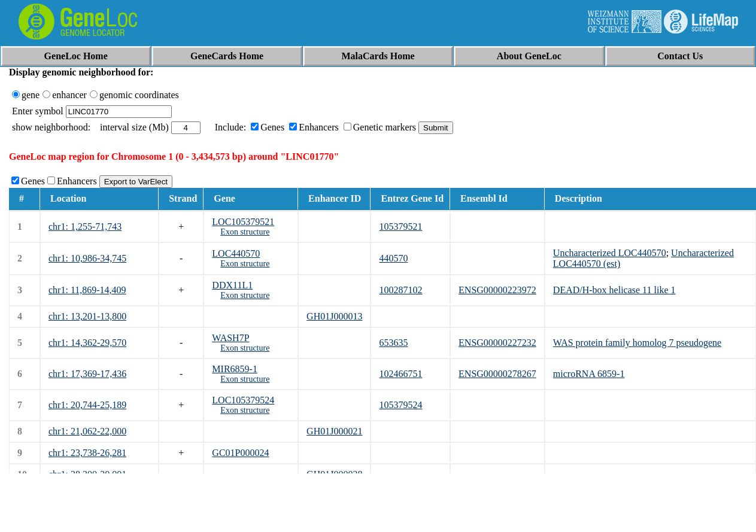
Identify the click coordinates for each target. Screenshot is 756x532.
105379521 (400, 227)
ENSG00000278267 (497, 374)
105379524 (400, 405)
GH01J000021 (334, 431)
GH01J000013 (334, 316)
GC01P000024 (240, 453)
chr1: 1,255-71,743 (85, 227)
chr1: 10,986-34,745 (87, 258)
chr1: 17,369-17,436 (87, 374)
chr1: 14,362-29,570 (87, 343)
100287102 (400, 290)
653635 (393, 343)
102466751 (400, 374)
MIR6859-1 (235, 369)
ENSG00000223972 (497, 290)
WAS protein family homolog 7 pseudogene (637, 343)
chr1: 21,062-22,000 (87, 431)
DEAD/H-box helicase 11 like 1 (614, 290)
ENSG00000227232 (497, 343)
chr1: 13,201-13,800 (87, 316)
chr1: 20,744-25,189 (87, 405)
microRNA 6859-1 (589, 374)
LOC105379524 (243, 400)
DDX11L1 (232, 285)
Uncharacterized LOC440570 (610, 253)
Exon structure (245, 232)
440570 (393, 258)
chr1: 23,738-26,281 (87, 453)
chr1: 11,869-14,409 (87, 290)
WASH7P (230, 338)
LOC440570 (236, 253)
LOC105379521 (243, 222)
